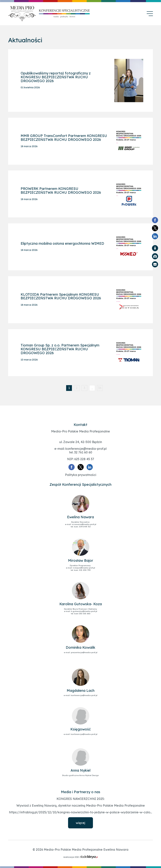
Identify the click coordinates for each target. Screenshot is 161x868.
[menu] (150, 14)
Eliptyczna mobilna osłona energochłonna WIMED (62, 243)
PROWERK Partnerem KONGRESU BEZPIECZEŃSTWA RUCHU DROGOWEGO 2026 (61, 191)
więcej (80, 822)
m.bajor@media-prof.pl (84, 567)
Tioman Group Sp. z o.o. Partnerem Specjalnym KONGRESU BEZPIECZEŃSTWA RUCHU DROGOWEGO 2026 (60, 349)
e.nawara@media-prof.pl (84, 524)
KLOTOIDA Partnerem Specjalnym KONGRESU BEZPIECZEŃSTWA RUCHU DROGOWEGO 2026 (61, 296)
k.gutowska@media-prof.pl (84, 611)
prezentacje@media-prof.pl (84, 652)
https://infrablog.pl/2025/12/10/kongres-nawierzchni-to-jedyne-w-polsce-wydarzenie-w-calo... (80, 812)
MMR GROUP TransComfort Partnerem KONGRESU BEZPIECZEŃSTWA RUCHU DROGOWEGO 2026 (64, 138)
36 (100, 387)
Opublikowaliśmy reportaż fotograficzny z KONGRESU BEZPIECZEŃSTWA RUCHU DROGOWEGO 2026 (56, 78)
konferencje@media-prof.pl (86, 448)
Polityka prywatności (81, 475)
